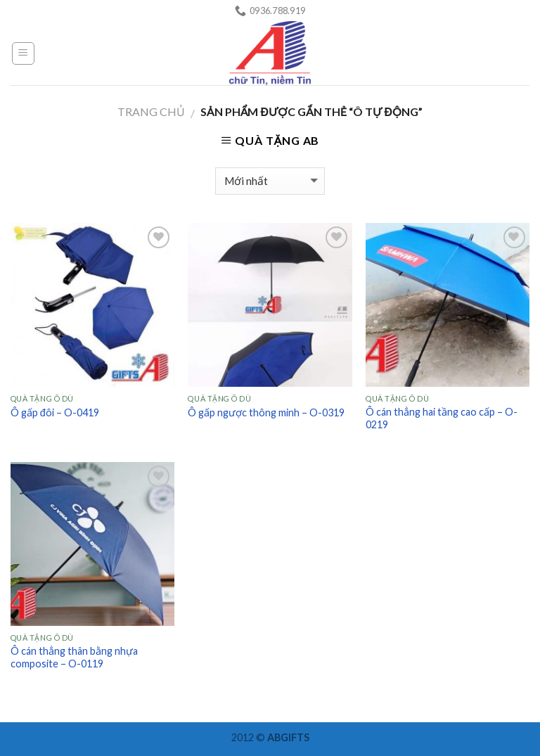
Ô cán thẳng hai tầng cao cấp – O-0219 (442, 418)
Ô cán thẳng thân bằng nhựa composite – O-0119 (74, 658)
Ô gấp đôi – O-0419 (55, 412)
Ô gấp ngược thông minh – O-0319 (266, 412)
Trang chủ (151, 111)
